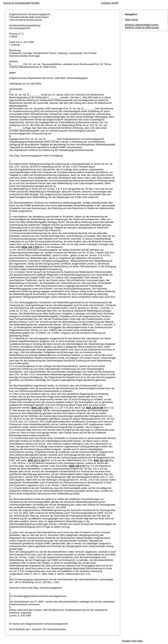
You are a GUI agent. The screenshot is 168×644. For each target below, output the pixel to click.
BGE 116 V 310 (31, 247)
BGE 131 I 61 (101, 460)
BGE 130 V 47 (77, 466)
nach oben (137, 641)
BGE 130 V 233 (40, 408)
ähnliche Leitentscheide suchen (142, 25)
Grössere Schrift (110, 3)
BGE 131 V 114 (36, 460)
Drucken (35, 3)
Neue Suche (132, 19)
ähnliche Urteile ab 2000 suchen (142, 27)
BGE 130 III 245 (95, 408)
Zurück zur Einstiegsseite (17, 3)
